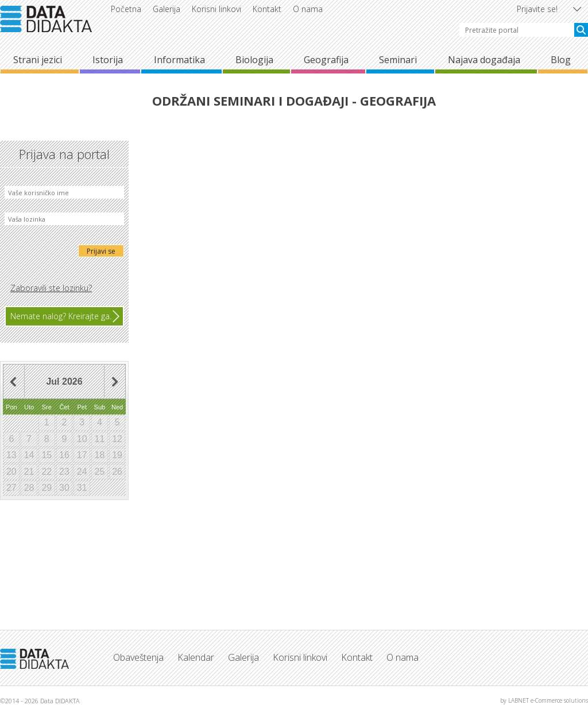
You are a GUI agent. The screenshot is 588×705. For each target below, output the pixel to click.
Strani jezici (38, 60)
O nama (308, 9)
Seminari (398, 60)
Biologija (254, 60)
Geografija (326, 60)
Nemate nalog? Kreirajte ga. (61, 316)
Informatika (179, 60)
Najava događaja (484, 60)
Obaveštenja (138, 657)
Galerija (167, 9)
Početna (126, 9)
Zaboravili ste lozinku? (51, 288)
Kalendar (196, 657)
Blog (561, 60)
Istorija (108, 60)
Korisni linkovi (216, 9)
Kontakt (267, 9)
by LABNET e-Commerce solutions (544, 700)
